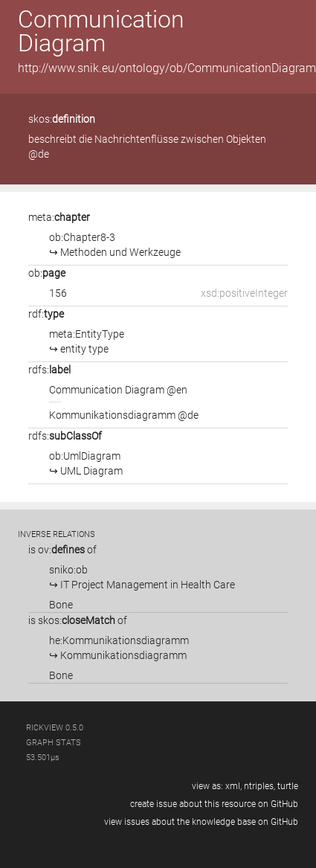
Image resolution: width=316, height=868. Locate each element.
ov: (61, 550)
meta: (59, 217)
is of (62, 550)
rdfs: (49, 370)
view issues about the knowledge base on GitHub (201, 822)
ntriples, (259, 786)
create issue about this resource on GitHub (214, 804)
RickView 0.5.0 (55, 728)
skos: (62, 119)
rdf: (46, 314)
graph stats (54, 743)
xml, (233, 786)
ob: (47, 273)
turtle (288, 786)
